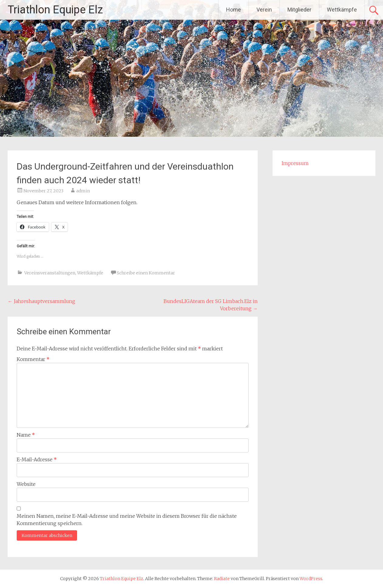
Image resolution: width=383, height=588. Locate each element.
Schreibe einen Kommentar (146, 273)
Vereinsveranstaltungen (50, 273)
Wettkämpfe (342, 10)
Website (26, 484)
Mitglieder (299, 10)
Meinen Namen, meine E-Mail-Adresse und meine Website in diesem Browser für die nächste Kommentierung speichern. (127, 520)
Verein (264, 10)
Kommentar (33, 359)
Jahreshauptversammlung (41, 301)
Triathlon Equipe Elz (55, 10)
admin (83, 191)
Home (234, 10)
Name (26, 435)
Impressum (295, 163)
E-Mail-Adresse (37, 459)
